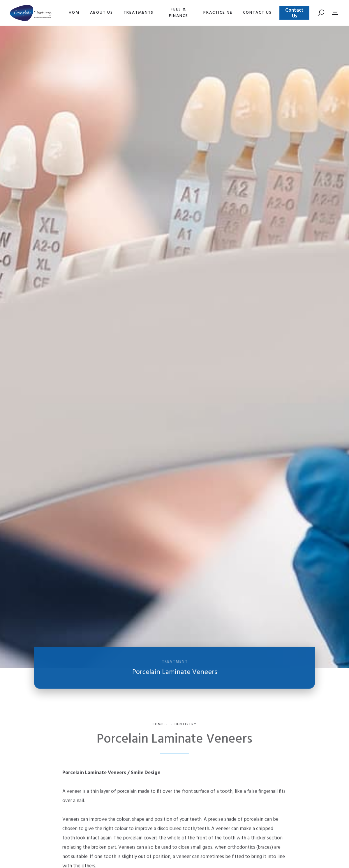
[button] (102, 13)
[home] (31, 13)
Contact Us (294, 13)
